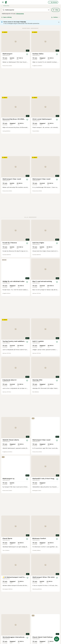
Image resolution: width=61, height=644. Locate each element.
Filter (56, 10)
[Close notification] (59, 22)
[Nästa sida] (39, 587)
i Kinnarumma (20, 14)
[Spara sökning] (57, 639)
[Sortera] (55, 17)
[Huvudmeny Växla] (3, 2)
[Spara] (27, 54)
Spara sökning (6, 17)
